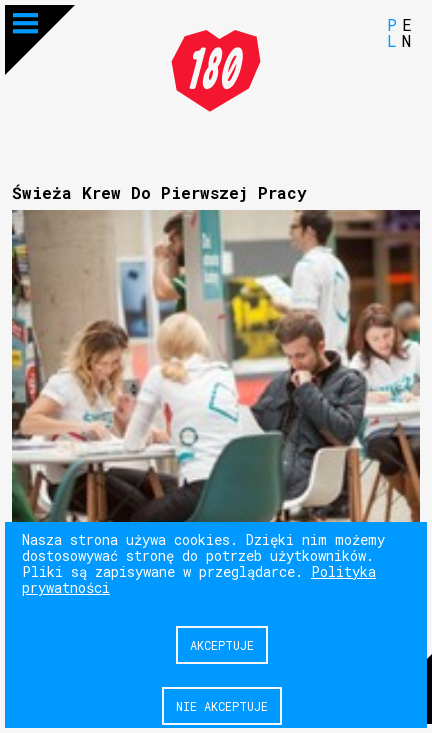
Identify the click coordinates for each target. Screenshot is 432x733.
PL (392, 32)
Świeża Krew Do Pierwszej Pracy (159, 192)
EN (407, 32)
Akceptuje (222, 645)
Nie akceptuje (222, 706)
